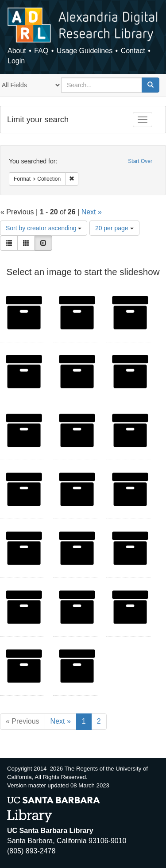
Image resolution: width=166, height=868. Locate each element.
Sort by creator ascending (44, 228)
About (17, 51)
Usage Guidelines (85, 51)
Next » (92, 212)
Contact (133, 51)
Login (16, 61)
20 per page (114, 228)
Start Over (140, 161)
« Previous (23, 721)
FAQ (41, 51)
